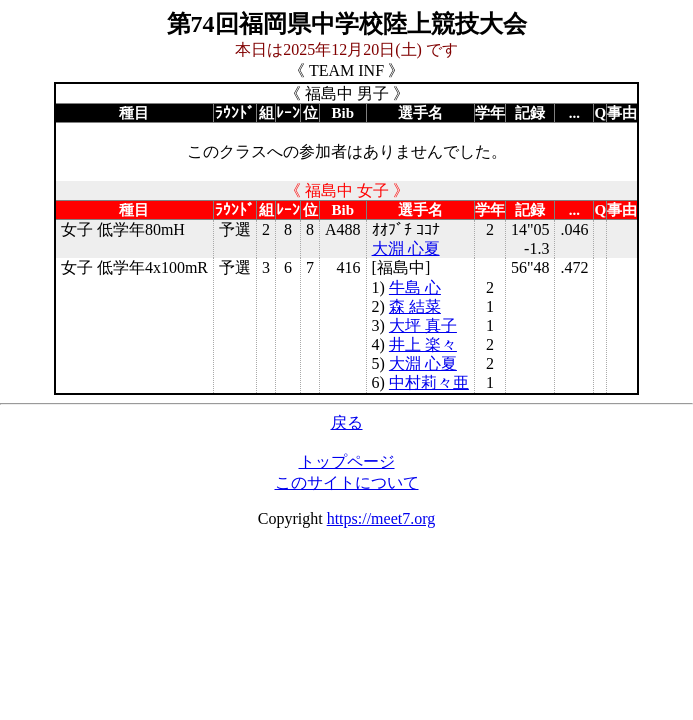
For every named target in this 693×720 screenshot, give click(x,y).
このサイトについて (347, 482)
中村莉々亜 (429, 382)
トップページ (347, 461)
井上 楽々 (423, 344)
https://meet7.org (381, 518)
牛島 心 (415, 287)
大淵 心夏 (406, 248)
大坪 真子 (423, 325)
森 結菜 (415, 306)
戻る (347, 422)
